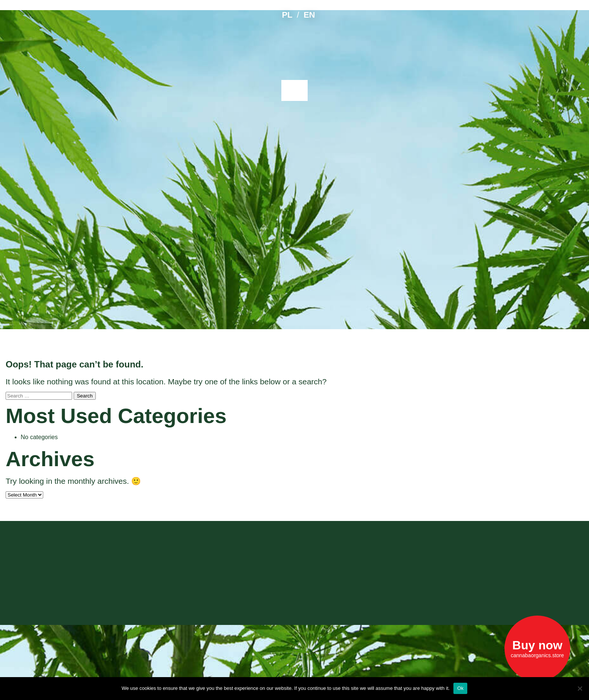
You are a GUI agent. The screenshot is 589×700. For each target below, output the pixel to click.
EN (309, 15)
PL (287, 15)
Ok (460, 688)
